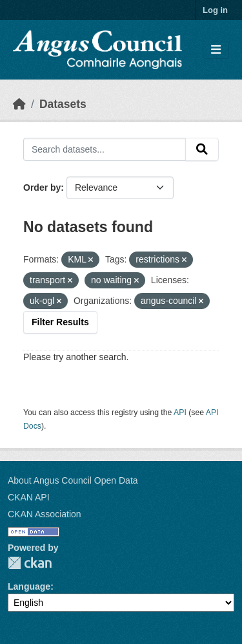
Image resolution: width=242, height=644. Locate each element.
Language (29, 586)
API (180, 413)
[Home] (19, 104)
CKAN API (29, 497)
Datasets (63, 104)
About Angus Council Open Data (73, 480)
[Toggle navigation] (216, 50)
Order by (42, 188)
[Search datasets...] (105, 149)
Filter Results (60, 322)
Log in (215, 10)
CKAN (30, 563)
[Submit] (202, 149)
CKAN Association (45, 514)
